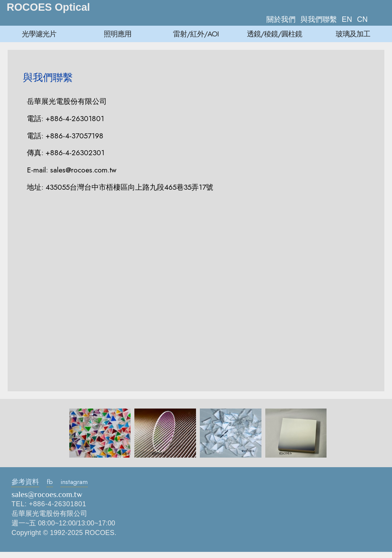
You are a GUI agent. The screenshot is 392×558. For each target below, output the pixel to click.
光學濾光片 (39, 34)
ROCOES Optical (49, 7)
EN (347, 19)
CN (363, 19)
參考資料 (25, 482)
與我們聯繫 (319, 19)
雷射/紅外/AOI (196, 34)
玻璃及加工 (353, 34)
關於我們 (281, 19)
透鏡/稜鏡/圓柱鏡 (274, 34)
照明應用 (118, 34)
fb (50, 482)
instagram (74, 482)
